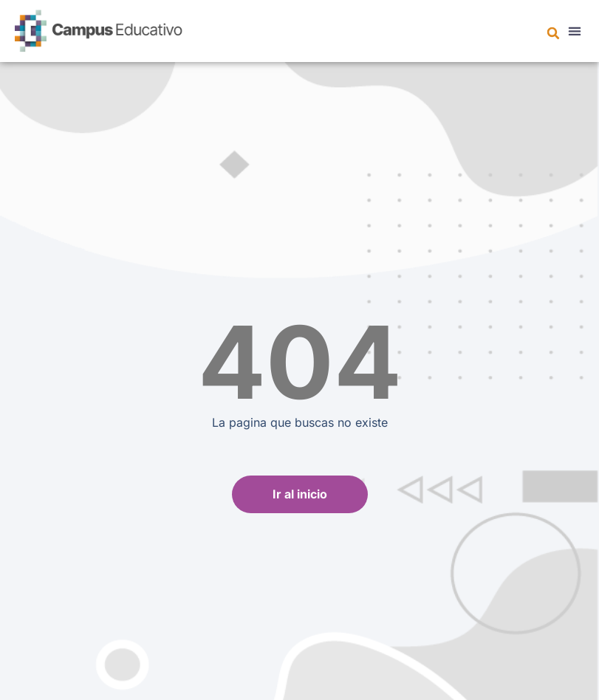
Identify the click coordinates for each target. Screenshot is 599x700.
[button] (553, 33)
